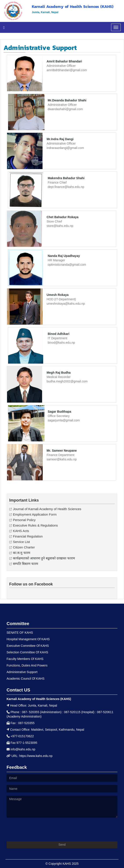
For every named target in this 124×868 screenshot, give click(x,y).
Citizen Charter (24, 547)
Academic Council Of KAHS (26, 679)
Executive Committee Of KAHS (28, 646)
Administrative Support (22, 672)
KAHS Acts (21, 531)
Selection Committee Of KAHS (27, 652)
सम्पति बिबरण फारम (26, 564)
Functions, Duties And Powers (27, 665)
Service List (21, 542)
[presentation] (40, 829)
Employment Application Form (35, 514)
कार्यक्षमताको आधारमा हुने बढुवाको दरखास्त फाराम (44, 558)
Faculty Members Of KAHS (25, 659)
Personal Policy (24, 520)
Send (62, 845)
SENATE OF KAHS (20, 633)
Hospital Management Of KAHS (28, 639)
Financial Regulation (28, 536)
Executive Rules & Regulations (35, 525)
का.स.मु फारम (22, 553)
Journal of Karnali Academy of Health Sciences (47, 509)
